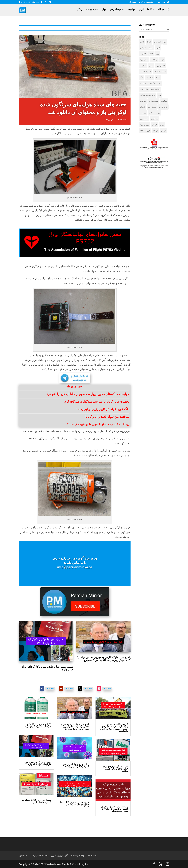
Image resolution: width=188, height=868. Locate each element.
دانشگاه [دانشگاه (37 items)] (143, 83)
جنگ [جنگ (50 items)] (142, 77)
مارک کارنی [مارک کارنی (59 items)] (163, 107)
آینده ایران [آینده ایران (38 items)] (157, 42)
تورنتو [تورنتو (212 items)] (151, 66)
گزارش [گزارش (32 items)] (163, 131)
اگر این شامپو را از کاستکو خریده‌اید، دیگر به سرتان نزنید (38, 725)
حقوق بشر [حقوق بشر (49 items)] (150, 77)
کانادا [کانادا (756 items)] (142, 131)
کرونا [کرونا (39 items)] (148, 131)
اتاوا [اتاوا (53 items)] (165, 42)
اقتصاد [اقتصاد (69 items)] (151, 48)
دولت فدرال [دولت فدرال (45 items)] (144, 89)
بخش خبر (112, 120)
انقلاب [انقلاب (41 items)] (151, 54)
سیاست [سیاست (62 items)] (164, 101)
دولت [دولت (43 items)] (159, 83)
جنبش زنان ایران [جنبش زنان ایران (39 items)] (160, 71)
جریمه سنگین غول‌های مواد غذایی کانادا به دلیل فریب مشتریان (115, 769)
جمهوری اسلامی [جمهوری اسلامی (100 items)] (146, 71)
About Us (92, 855)
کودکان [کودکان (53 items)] (155, 131)
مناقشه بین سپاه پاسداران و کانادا (107, 416)
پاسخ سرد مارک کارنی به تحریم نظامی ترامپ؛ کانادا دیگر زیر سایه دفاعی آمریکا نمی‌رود (104, 659)
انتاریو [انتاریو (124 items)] (158, 48)
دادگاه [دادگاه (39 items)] (158, 77)
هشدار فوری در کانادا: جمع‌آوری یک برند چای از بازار (37, 801)
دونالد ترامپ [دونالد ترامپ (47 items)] (156, 89)
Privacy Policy (78, 855)
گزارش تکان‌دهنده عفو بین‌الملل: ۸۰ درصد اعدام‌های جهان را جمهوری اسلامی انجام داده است (114, 728)
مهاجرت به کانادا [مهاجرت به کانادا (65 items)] (154, 113)
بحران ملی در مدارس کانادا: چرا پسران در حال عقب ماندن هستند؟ (75, 804)
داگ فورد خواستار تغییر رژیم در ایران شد (103, 409)
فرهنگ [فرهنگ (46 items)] (143, 107)
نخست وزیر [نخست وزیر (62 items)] (144, 119)
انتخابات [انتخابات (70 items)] (143, 54)
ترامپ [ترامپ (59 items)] (162, 60)
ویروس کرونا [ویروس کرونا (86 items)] (145, 125)
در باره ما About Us (146, 2)
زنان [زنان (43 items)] (159, 95)
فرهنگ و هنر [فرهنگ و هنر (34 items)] (152, 107)
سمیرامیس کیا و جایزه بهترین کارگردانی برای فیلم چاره (47, 668)
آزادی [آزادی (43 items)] (142, 42)
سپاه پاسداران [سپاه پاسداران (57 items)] (153, 101)
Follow (50, 688)
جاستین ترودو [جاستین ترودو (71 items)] (161, 66)
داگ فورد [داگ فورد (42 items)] (152, 83)
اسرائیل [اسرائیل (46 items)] (143, 48)
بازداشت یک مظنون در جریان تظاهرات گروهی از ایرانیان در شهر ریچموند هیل (114, 809)
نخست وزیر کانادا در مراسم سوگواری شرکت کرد (97, 401)
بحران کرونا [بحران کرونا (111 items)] (144, 60)
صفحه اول (133, 2)
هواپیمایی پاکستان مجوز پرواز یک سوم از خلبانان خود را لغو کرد (88, 394)
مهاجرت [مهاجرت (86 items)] (143, 113)
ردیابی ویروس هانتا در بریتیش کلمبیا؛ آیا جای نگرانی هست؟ (76, 765)
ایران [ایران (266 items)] (157, 54)
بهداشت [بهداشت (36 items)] (154, 60)
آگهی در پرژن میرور (162, 2)
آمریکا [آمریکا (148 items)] (149, 42)
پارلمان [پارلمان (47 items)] (155, 125)
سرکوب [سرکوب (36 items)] (143, 101)
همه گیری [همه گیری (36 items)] (155, 119)
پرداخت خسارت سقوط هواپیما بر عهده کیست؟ (98, 424)
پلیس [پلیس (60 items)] (162, 125)
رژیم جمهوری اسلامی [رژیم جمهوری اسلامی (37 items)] (147, 95)
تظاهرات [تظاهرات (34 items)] (143, 66)
